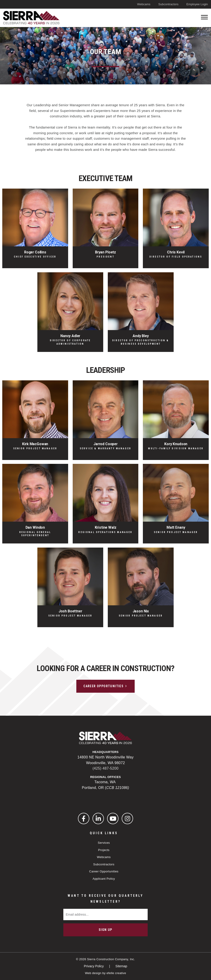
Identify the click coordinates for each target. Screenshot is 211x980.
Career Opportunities (103, 686)
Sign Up (105, 930)
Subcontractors (168, 4)
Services (104, 843)
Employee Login (197, 4)
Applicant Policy (104, 879)
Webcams (144, 4)
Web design (93, 973)
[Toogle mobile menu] (204, 17)
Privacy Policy (94, 966)
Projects (104, 850)
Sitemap (121, 966)
